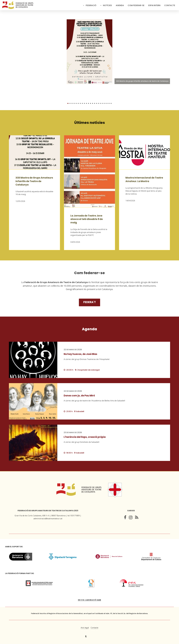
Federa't (90, 302)
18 (103, 103)
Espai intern (154, 5)
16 (99, 103)
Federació (91, 5)
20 (107, 103)
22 (111, 103)
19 (105, 103)
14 (95, 103)
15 (97, 103)
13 (93, 103)
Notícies (107, 5)
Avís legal (85, 628)
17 (101, 103)
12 (91, 103)
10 (86, 103)
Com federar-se (136, 5)
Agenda (120, 5)
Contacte (170, 5)
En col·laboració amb (89, 600)
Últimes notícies (90, 123)
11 (88, 103)
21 (109, 103)
